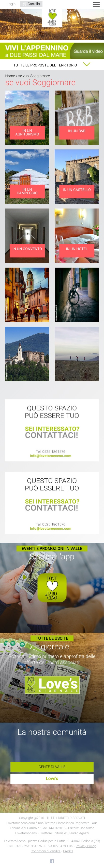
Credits (68, 851)
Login (11, 4)
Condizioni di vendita (46, 851)
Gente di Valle (52, 767)
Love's (52, 779)
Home (10, 76)
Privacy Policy (86, 846)
